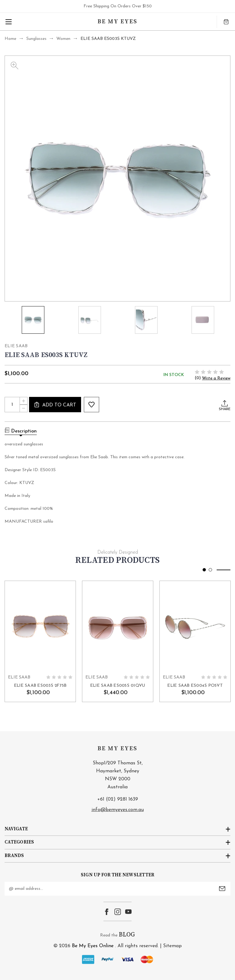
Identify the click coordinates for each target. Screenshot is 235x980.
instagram (118, 912)
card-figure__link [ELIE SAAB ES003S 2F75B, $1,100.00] (40, 626)
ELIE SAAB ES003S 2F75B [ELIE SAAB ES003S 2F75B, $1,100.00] (40, 686)
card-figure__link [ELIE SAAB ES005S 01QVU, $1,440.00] (118, 626)
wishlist (91, 405)
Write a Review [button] (216, 378)
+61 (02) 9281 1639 (118, 799)
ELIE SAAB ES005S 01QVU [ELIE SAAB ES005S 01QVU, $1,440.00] (118, 686)
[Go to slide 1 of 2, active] (204, 570)
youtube (128, 912)
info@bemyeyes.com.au (118, 810)
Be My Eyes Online (93, 946)
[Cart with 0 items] (226, 22)
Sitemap (172, 946)
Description (21, 431)
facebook (107, 912)
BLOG (127, 935)
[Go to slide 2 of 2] (210, 570)
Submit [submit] (222, 889)
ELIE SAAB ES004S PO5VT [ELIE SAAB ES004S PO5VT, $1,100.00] (195, 686)
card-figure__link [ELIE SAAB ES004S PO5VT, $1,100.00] (195, 626)
